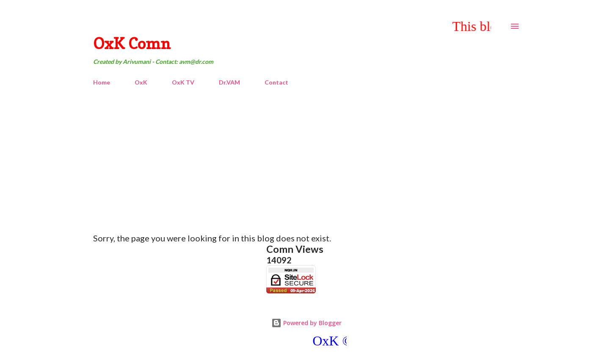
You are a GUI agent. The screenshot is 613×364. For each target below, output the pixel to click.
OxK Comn (132, 43)
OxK (141, 82)
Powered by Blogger (306, 323)
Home (102, 82)
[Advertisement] (306, 156)
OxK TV (183, 82)
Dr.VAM (229, 82)
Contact (276, 82)
